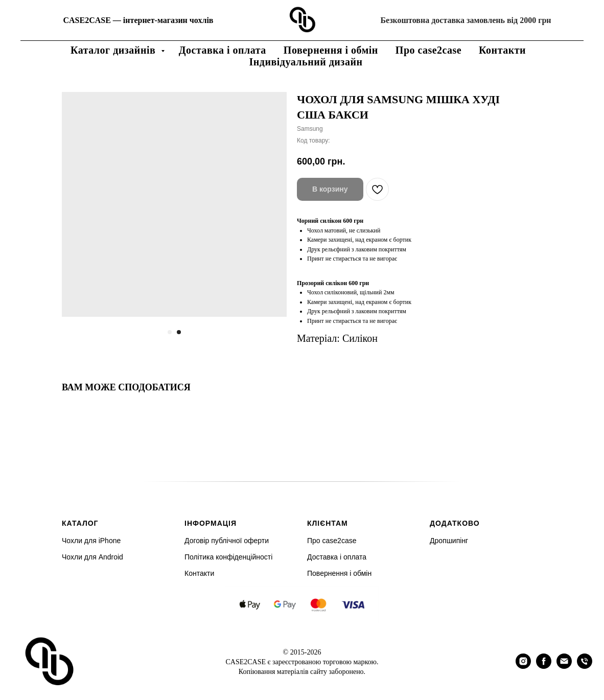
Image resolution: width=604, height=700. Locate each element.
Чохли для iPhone (91, 541)
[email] (564, 666)
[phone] (585, 666)
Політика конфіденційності (228, 557)
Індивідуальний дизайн (306, 62)
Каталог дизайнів (114, 50)
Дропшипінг (449, 541)
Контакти (502, 50)
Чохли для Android (92, 557)
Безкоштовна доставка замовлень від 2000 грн (466, 20)
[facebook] (544, 666)
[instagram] (523, 666)
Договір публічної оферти (227, 541)
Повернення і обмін (331, 50)
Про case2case (428, 50)
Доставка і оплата (223, 50)
